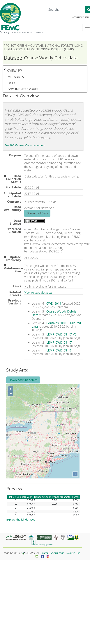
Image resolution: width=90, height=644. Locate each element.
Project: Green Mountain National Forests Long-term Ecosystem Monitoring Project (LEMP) (44, 47)
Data (12, 83)
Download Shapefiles (23, 380)
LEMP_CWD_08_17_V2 (61, 334)
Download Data (37, 213)
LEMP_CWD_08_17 (59, 342)
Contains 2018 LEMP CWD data (57, 325)
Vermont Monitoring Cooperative (29, 33)
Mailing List (73, 553)
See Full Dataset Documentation (24, 145)
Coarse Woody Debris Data (54, 313)
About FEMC (57, 553)
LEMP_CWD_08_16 (59, 350)
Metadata (16, 77)
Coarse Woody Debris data (41, 58)
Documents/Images (23, 89)
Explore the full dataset (21, 520)
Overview (15, 71)
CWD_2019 (54, 304)
